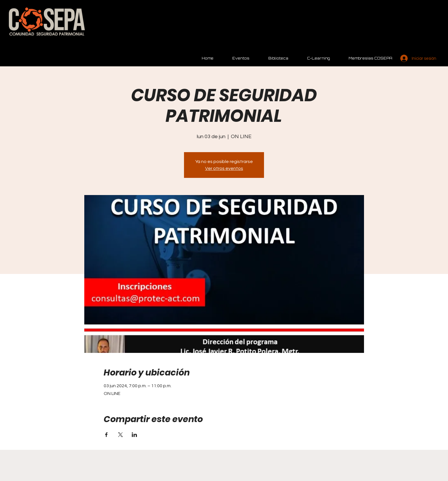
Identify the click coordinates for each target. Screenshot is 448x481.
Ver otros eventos (224, 168)
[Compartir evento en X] (120, 435)
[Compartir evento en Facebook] (106, 435)
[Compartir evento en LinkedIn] (134, 435)
